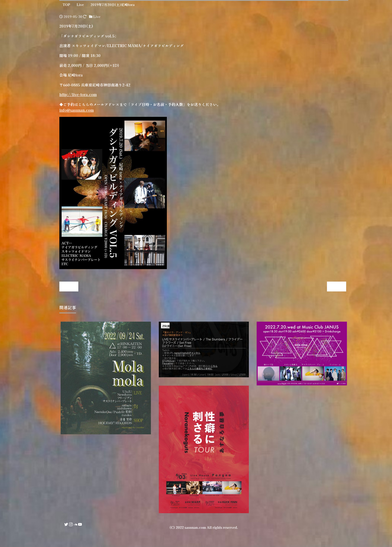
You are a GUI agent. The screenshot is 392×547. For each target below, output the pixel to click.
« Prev (69, 286)
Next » (336, 286)
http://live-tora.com (78, 94)
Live (97, 17)
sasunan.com (195, 527)
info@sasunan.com (77, 110)
